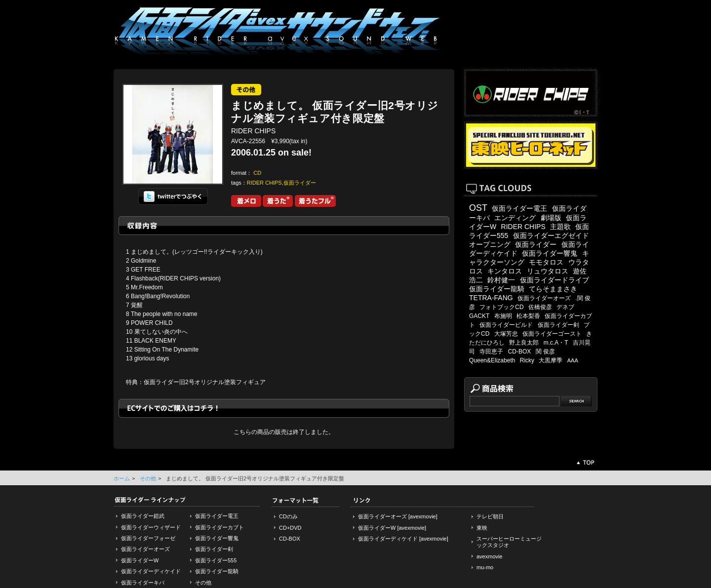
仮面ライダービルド (506, 325)
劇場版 (551, 218)
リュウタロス (548, 271)
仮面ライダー (300, 183)
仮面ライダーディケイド (151, 571)
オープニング (490, 244)
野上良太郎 (524, 343)
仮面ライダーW (140, 560)
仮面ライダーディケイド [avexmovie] (403, 539)
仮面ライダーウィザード (151, 527)
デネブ (565, 307)
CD (257, 173)
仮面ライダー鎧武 (143, 516)
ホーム (122, 478)
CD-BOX (520, 352)
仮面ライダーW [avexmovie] (392, 528)
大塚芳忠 (506, 334)
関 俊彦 (545, 352)
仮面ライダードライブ (554, 280)
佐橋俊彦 (540, 307)
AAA (573, 360)
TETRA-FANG (491, 298)
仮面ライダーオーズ (544, 298)
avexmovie (490, 556)
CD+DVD (290, 528)
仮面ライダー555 (216, 560)
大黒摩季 (551, 360)
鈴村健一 (501, 280)
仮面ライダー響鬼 (550, 253)
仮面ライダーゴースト (552, 334)
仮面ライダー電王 (519, 208)
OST (478, 208)
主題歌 (560, 227)
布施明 (503, 316)
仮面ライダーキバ (143, 583)
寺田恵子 (491, 352)
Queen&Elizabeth (492, 360)
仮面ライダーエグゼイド (551, 235)
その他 (148, 478)
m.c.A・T (556, 343)
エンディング (515, 218)
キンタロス (505, 271)
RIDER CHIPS (264, 183)
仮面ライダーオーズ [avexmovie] (398, 516)
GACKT (479, 316)
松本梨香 (528, 316)
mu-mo (485, 567)
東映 (482, 528)
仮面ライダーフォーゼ (148, 538)
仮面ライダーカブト (219, 527)
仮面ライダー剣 (558, 325)
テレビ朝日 (490, 516)
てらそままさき (553, 289)
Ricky (527, 360)
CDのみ (288, 516)
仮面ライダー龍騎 (497, 289)
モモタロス (546, 262)
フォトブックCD (501, 307)
